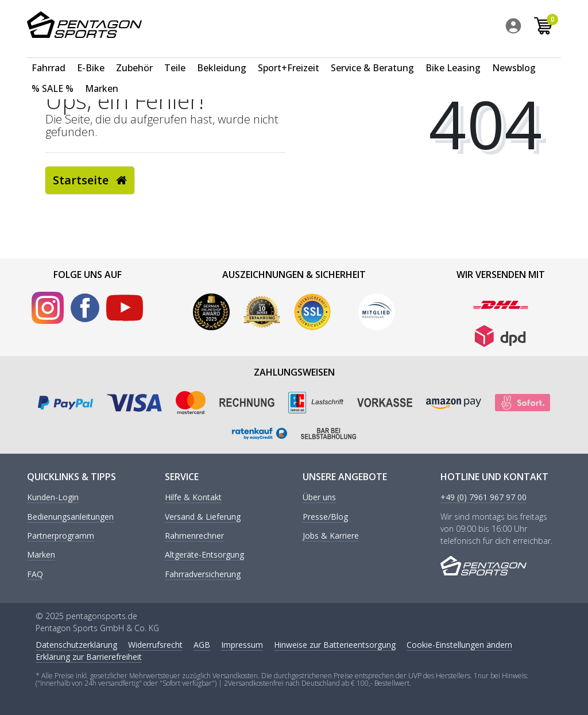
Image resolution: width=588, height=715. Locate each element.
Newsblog (514, 55)
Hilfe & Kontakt (193, 498)
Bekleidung (222, 55)
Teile (175, 55)
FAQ (35, 575)
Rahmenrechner (194, 536)
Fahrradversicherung (203, 575)
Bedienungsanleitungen (70, 517)
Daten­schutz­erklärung (76, 645)
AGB (202, 645)
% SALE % (53, 76)
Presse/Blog (325, 517)
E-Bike (91, 55)
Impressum (242, 645)
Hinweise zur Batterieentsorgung (335, 645)
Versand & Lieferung (203, 517)
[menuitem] (516, 28)
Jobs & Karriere (331, 536)
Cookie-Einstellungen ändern (459, 645)
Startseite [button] (90, 180)
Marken (102, 76)
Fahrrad (49, 55)
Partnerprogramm (61, 536)
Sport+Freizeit (289, 55)
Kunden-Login (53, 498)
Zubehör (134, 55)
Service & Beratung (372, 55)
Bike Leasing (453, 55)
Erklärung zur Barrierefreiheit (89, 657)
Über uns (319, 498)
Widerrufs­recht (155, 645)
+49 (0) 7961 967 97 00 (483, 498)
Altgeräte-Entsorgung (204, 555)
